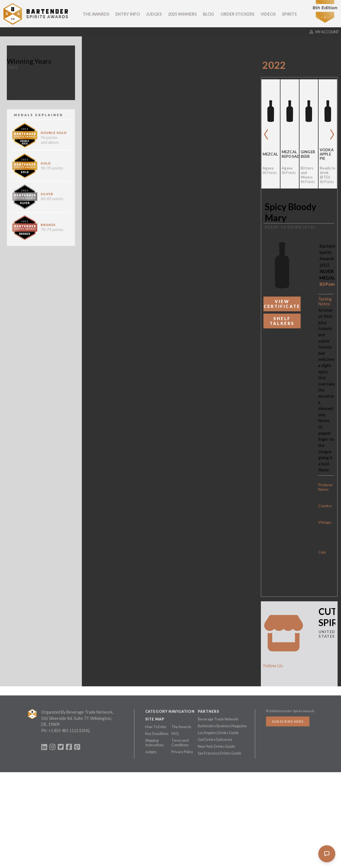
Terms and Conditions (180, 743)
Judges (154, 14)
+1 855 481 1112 (63, 731)
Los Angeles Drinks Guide (218, 733)
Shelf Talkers (282, 321)
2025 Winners (182, 14)
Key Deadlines (157, 734)
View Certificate (282, 304)
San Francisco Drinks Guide (220, 753)
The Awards (96, 14)
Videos (268, 14)
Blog (208, 14)
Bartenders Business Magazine (222, 726)
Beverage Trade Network (218, 719)
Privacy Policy (182, 752)
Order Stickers (237, 14)
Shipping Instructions (155, 743)
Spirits (289, 14)
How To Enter (156, 727)
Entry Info (128, 14)
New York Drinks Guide (216, 746)
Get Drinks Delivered (215, 739)
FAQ (175, 734)
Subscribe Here (288, 721)
